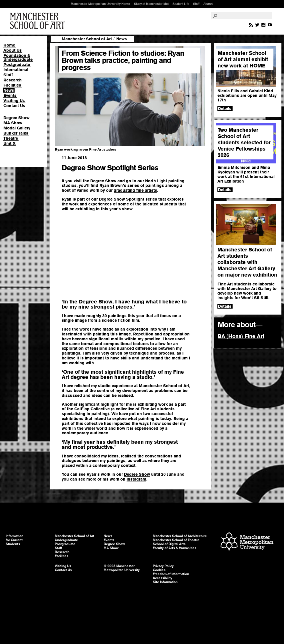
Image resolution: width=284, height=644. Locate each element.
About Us (13, 50)
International (16, 70)
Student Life (181, 4)
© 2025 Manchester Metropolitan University (122, 568)
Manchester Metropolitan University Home (100, 4)
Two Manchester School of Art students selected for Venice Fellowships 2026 (244, 142)
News (9, 90)
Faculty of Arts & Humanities (175, 548)
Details (225, 109)
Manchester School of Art (39, 21)
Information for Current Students (15, 540)
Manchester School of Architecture (180, 536)
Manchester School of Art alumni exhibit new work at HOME (243, 59)
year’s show (121, 209)
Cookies (159, 570)
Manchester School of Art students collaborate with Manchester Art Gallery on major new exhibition (247, 262)
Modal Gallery (17, 128)
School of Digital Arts (169, 544)
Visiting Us (14, 101)
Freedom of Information (171, 574)
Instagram (136, 479)
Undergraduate (66, 540)
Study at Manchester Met (151, 4)
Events (10, 95)
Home (9, 45)
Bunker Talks (16, 133)
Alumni (208, 4)
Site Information (165, 582)
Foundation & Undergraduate (18, 57)
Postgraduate (17, 65)
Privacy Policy (163, 566)
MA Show (13, 123)
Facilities (12, 85)
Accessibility (163, 578)
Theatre (11, 138)
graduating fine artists (135, 190)
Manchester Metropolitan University (247, 542)
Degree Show (16, 118)
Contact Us (14, 106)
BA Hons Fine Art (241, 336)
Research (13, 80)
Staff (196, 4)
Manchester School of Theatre (176, 540)
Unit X (10, 143)
